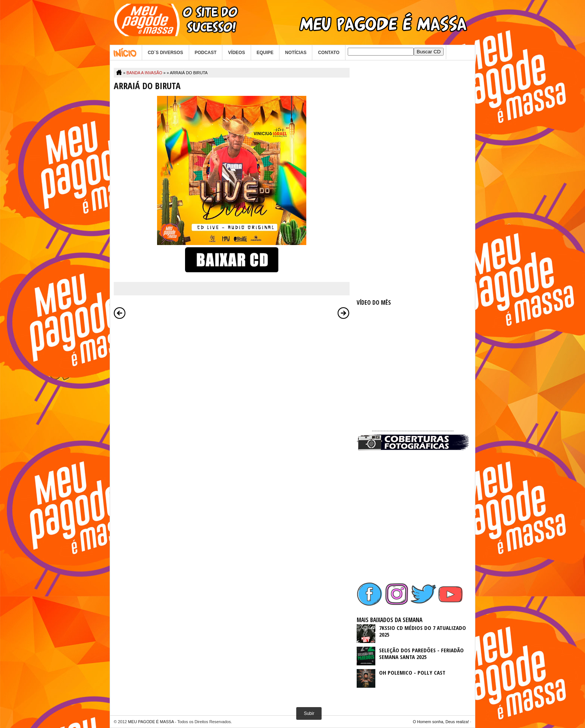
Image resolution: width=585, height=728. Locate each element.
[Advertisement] (413, 180)
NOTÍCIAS (296, 53)
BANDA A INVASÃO (144, 73)
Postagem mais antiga (344, 313)
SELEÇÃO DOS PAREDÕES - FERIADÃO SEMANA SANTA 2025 (421, 653)
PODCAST (206, 53)
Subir (309, 713)
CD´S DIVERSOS (165, 53)
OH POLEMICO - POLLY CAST (412, 672)
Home (126, 53)
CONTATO (329, 53)
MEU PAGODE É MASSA (151, 722)
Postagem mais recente (120, 313)
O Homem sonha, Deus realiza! (441, 722)
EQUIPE (265, 53)
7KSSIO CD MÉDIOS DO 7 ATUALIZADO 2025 (423, 631)
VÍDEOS (236, 53)
